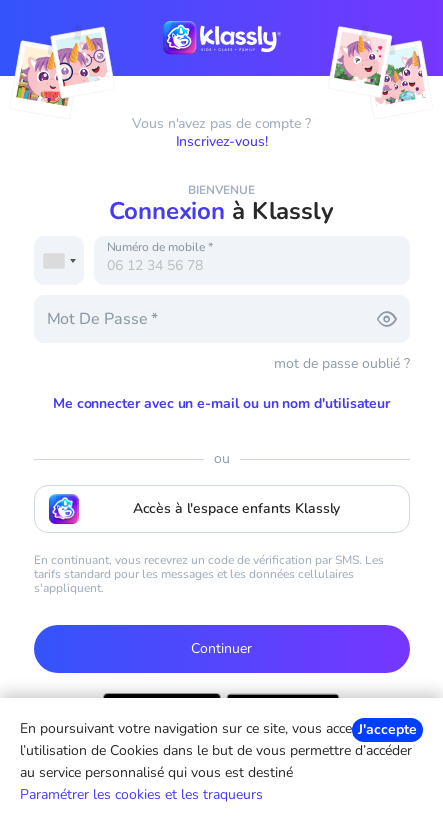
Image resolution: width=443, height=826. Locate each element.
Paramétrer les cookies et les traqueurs (141, 794)
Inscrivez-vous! (222, 142)
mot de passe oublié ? (342, 363)
